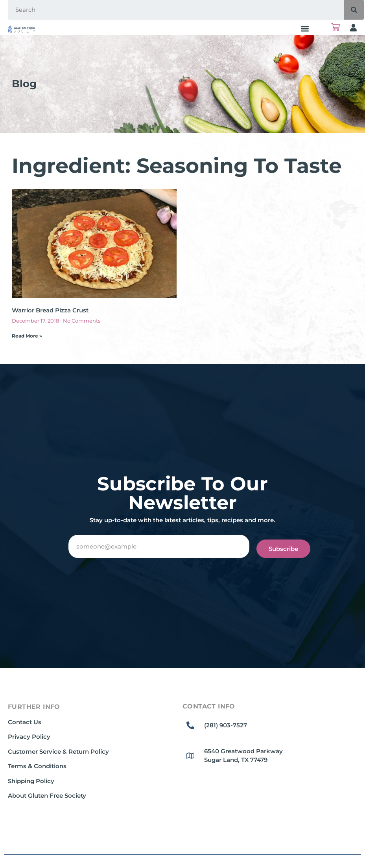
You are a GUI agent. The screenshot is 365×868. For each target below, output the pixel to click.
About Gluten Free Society (47, 796)
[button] (305, 28)
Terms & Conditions (37, 766)
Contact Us (25, 722)
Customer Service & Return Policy (58, 751)
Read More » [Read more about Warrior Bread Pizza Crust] (27, 336)
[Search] (354, 10)
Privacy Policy (29, 737)
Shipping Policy (31, 781)
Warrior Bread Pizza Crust (50, 310)
